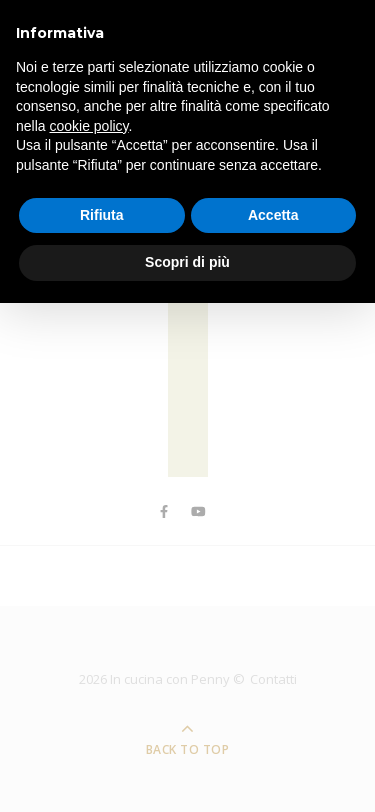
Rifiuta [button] (102, 215)
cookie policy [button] (88, 126)
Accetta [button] (273, 215)
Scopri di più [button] (187, 262)
